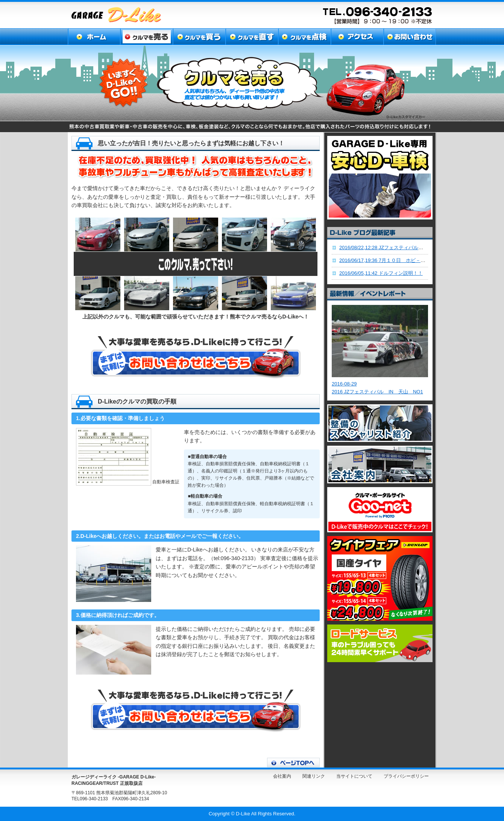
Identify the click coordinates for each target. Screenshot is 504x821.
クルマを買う (198, 37)
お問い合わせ (409, 37)
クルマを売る (146, 37)
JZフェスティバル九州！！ (389, 248)
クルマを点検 (303, 37)
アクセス (355, 37)
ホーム (94, 37)
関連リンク (314, 776)
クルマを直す (251, 37)
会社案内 (282, 776)
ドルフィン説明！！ (381, 273)
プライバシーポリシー (406, 776)
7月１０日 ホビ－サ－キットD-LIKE (400, 260)
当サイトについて (354, 776)
